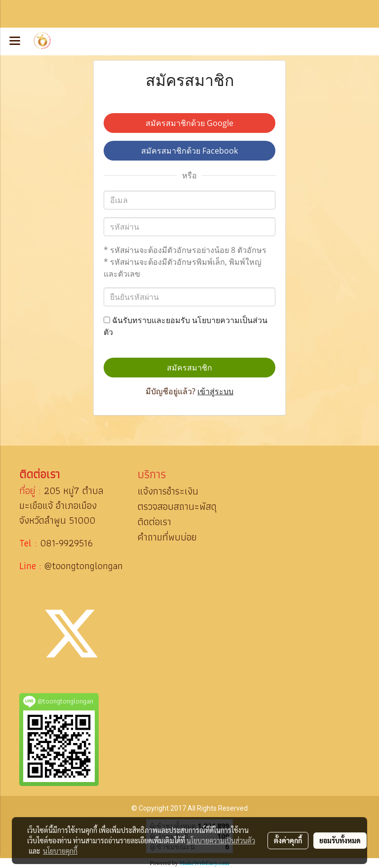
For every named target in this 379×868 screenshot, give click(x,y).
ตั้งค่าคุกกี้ (288, 840)
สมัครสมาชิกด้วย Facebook (189, 151)
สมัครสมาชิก (189, 368)
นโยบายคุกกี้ (60, 851)
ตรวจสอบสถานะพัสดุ (177, 506)
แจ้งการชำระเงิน (168, 491)
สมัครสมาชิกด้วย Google (189, 123)
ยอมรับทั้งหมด (340, 840)
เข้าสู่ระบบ (215, 391)
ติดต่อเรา (154, 522)
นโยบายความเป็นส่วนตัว (221, 840)
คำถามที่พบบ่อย (167, 537)
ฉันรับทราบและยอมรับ (186, 326)
